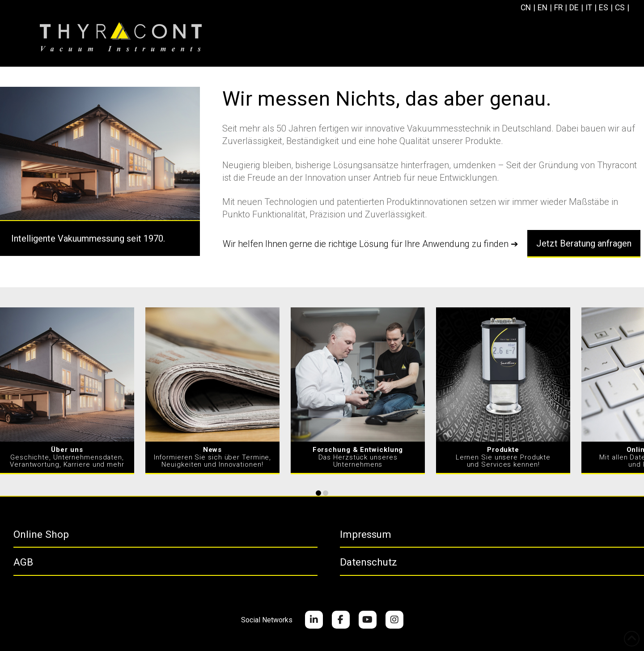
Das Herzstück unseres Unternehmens (358, 457)
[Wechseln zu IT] (591, 8)
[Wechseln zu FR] (561, 8)
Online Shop (41, 534)
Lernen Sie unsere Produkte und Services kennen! (503, 457)
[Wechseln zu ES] (606, 8)
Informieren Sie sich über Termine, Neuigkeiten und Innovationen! (213, 457)
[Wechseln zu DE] (576, 8)
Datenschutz (369, 562)
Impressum (366, 534)
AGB (23, 562)
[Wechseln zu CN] (527, 8)
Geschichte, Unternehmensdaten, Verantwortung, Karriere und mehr (67, 457)
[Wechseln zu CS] (623, 8)
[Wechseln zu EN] (544, 8)
